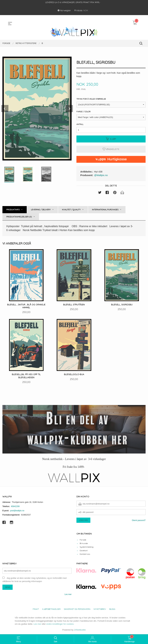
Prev (5, 109)
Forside (83, 540)
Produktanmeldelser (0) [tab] (19, 217)
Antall (80, 124)
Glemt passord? (139, 521)
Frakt (36, 609)
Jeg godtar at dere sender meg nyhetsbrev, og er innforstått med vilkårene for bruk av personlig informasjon (34, 580)
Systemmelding (87, 547)
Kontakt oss (85, 554)
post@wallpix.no (17, 511)
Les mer (68, 595)
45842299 (15, 507)
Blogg (112, 609)
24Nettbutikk (80, 630)
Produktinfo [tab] (13, 210)
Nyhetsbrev (100, 609)
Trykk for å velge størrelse (91, 99)
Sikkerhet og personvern (77, 609)
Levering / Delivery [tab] (41, 210)
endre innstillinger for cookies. (60, 624)
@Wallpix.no (101, 175)
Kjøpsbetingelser (51, 609)
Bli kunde (84, 544)
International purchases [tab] (105, 210)
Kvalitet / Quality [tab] (71, 210)
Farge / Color (83, 112)
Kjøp (111, 139)
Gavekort (84, 551)
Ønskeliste (111, 149)
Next (69, 109)
